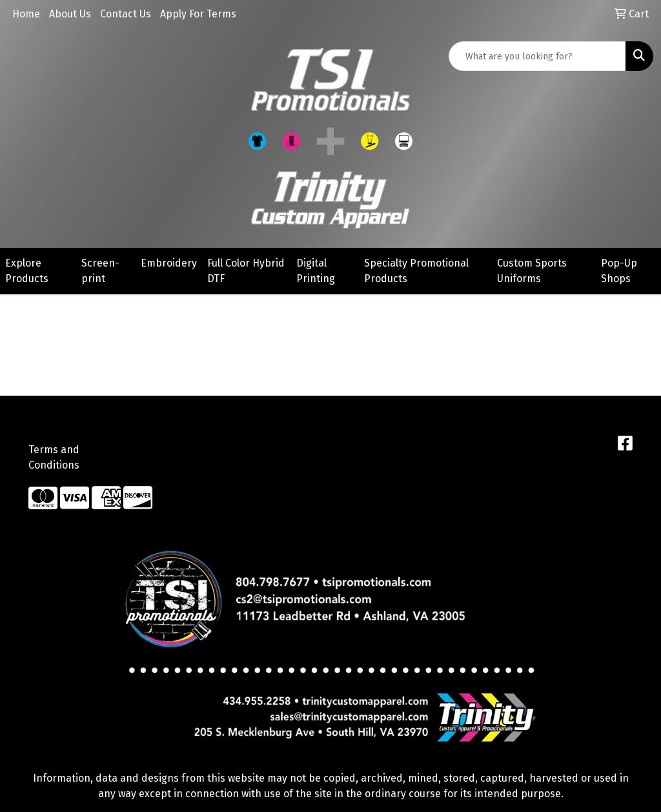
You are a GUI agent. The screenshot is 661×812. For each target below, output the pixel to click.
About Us (70, 14)
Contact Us (126, 14)
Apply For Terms (198, 14)
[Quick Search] (537, 56)
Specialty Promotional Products (416, 271)
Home (26, 14)
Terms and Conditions (54, 457)
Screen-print (100, 271)
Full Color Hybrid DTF (246, 271)
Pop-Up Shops (619, 271)
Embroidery (169, 263)
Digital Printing (316, 271)
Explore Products (27, 271)
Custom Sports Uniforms (532, 271)
